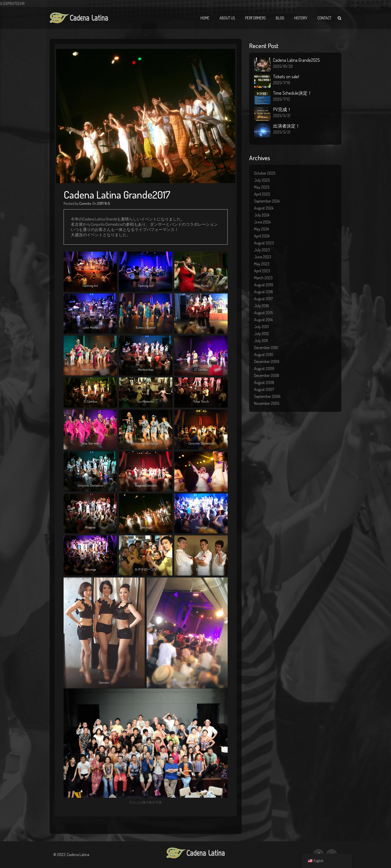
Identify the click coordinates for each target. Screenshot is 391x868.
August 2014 (263, 320)
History (301, 18)
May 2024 (261, 229)
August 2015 (263, 313)
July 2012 (261, 334)
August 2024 (264, 208)
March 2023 (263, 278)
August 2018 (264, 292)
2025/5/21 (282, 116)
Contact (324, 18)
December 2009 (267, 362)
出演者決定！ (287, 126)
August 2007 (264, 389)
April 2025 (262, 194)
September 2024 (267, 201)
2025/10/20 (283, 66)
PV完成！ (282, 109)
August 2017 (263, 299)
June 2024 (262, 222)
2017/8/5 (104, 203)
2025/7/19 (282, 83)
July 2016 (262, 306)
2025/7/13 (281, 99)
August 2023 (264, 243)
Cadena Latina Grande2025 (296, 60)
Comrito (85, 203)
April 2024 (262, 236)
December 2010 (266, 348)
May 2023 (262, 264)
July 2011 (261, 341)
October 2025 (265, 173)
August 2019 (264, 285)
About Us (227, 18)
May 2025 (262, 187)
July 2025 (262, 180)
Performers (255, 18)
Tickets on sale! (286, 76)
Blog (280, 18)
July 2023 (262, 250)
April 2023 (262, 271)
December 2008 (267, 375)
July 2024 (262, 215)
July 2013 (261, 327)
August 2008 (264, 382)
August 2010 (264, 355)
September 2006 (267, 396)
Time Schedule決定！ (293, 93)
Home (205, 18)
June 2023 (263, 257)
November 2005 (267, 403)
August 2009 (264, 368)
